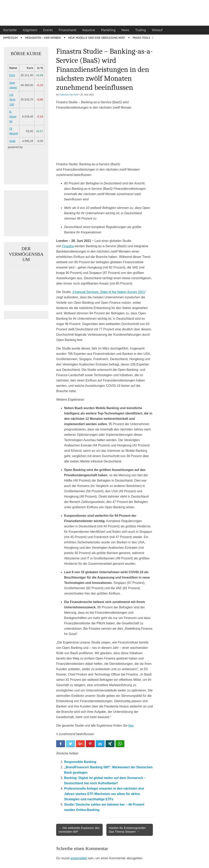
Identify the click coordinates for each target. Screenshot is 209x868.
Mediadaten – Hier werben (43, 38)
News (125, 30)
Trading (141, 30)
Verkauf (157, 30)
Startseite (10, 30)
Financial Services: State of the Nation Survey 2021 (109, 292)
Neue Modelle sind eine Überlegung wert (97, 38)
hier (131, 726)
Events (48, 30)
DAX (12, 75)
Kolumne (89, 30)
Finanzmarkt (68, 30)
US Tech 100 (12, 100)
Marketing (108, 30)
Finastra (68, 246)
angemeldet (79, 858)
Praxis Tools (141, 38)
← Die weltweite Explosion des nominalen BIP (79, 830)
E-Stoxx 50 (13, 117)
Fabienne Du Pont (69, 94)
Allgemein (30, 30)
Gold (12, 141)
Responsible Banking (80, 762)
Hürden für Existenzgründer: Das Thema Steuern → (128, 830)
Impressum (10, 38)
